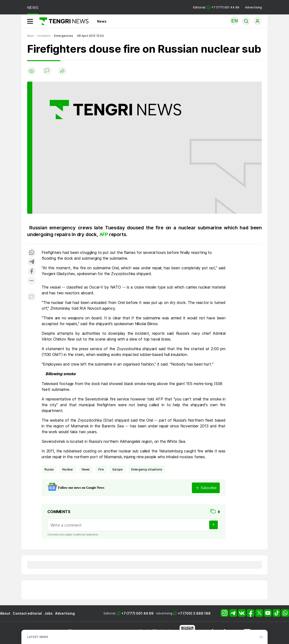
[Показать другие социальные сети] (31, 281)
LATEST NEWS (38, 637)
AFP (104, 234)
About (5, 613)
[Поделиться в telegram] (31, 262)
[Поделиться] (62, 71)
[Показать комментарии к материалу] (31, 297)
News (102, 21)
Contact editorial (27, 613)
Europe (118, 469)
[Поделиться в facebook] (31, 272)
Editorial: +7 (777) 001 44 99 (216, 7)
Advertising (253, 7)
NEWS (33, 8)
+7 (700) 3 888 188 (194, 613)
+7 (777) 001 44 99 (138, 613)
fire (101, 469)
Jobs (48, 613)
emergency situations (147, 469)
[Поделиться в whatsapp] (31, 253)
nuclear (68, 469)
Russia (49, 469)
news (86, 469)
